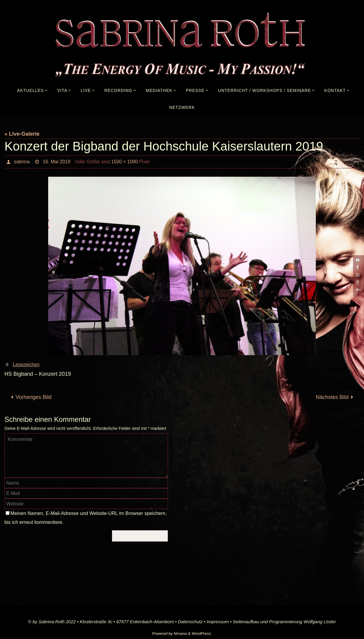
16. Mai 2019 (57, 162)
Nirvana (180, 633)
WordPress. (202, 633)
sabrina (22, 162)
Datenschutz (190, 622)
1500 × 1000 (124, 162)
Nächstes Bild (336, 397)
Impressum (218, 622)
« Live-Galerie (22, 134)
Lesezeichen (26, 365)
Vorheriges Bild (30, 397)
